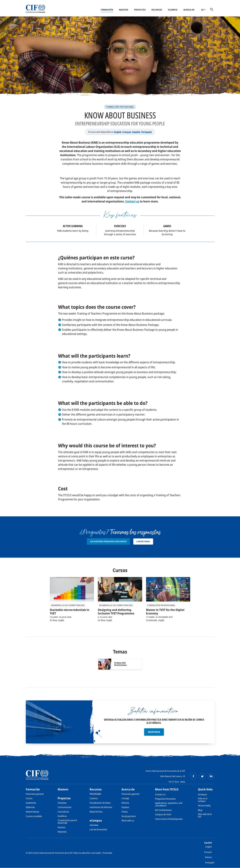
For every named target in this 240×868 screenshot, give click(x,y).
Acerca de (189, 10)
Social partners (129, 816)
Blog (200, 810)
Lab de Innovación (98, 829)
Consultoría (63, 812)
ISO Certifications (163, 810)
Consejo (125, 798)
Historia (125, 803)
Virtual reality (204, 805)
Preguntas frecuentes (165, 799)
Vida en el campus (203, 800)
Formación (107, 10)
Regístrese (154, 732)
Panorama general (35, 794)
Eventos (61, 827)
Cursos (29, 798)
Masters (124, 10)
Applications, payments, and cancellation (169, 804)
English (118, 132)
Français (127, 132)
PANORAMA (95, 794)
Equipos (125, 807)
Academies (31, 803)
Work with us (128, 820)
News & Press (96, 812)
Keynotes (62, 832)
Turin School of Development (169, 819)
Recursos (157, 10)
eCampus (173, 10)
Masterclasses (32, 812)
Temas (125, 812)
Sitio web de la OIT (205, 815)
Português (147, 132)
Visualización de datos (100, 803)
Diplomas (30, 807)
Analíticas (62, 816)
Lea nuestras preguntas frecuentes (108, 541)
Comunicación (65, 807)
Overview (62, 803)
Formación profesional (120, 107)
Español (136, 132)
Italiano (208, 857)
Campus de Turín (163, 814)
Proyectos (140, 10)
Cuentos (94, 798)
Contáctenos (143, 541)
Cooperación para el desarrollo (67, 821)
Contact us (132, 201)
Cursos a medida (34, 816)
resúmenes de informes (101, 807)
